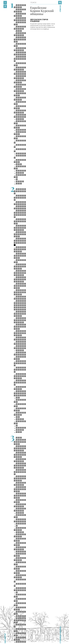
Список (60, 9)
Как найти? (5, 638)
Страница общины (60, 635)
